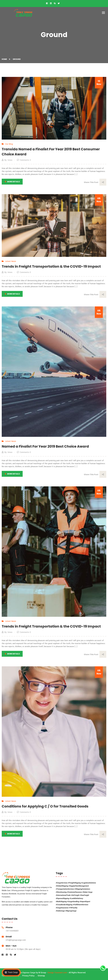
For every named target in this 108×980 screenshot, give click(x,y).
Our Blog (9, 144)
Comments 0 (24, 272)
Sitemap (41, 976)
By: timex (7, 160)
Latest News (11, 261)
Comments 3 (24, 160)
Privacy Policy (28, 976)
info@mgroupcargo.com (16, 940)
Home (5, 59)
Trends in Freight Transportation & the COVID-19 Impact (51, 266)
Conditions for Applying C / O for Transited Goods (45, 806)
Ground (17, 59)
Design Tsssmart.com (57, 973)
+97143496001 (12, 931)
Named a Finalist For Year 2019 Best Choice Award (45, 446)
